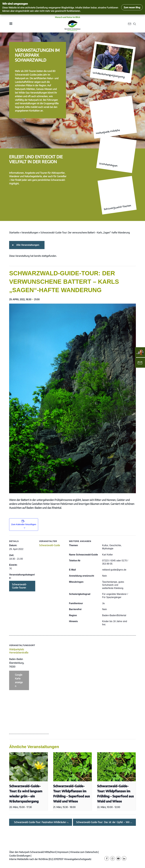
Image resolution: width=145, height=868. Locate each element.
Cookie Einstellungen (20, 856)
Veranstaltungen (30, 233)
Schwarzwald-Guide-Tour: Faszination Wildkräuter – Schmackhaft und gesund (41, 822)
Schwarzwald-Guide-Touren (19, 586)
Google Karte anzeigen (19, 680)
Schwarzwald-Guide (50, 545)
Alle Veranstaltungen (27, 245)
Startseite (14, 233)
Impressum (63, 852)
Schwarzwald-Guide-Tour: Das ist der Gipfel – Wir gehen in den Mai (103, 822)
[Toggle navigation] (11, 24)
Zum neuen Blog (132, 7)
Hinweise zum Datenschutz (84, 852)
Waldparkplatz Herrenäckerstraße (19, 651)
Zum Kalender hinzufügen (24, 524)
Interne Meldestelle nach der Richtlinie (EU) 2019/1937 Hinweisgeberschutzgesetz (50, 859)
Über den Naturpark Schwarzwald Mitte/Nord (32, 852)
